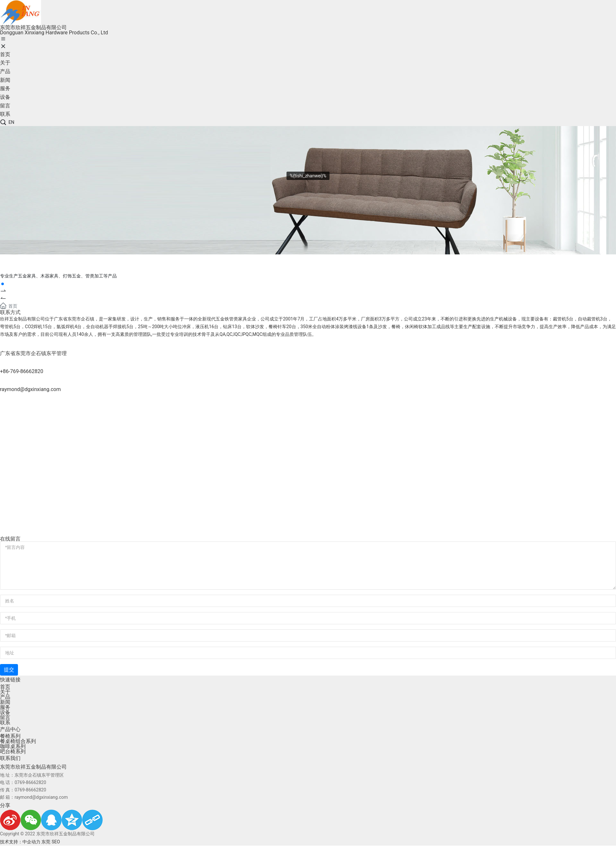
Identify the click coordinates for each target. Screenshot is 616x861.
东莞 (46, 842)
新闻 (5, 702)
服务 (5, 707)
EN (11, 122)
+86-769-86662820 (22, 371)
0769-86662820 (30, 782)
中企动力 (31, 842)
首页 (5, 687)
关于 (5, 692)
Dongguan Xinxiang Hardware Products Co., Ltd (54, 33)
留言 (5, 717)
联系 (5, 723)
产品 (5, 697)
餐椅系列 (10, 736)
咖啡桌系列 (13, 746)
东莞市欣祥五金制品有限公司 (33, 27)
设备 (5, 712)
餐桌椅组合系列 (18, 741)
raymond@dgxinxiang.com (30, 389)
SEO (56, 842)
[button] (308, 291)
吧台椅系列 (13, 751)
